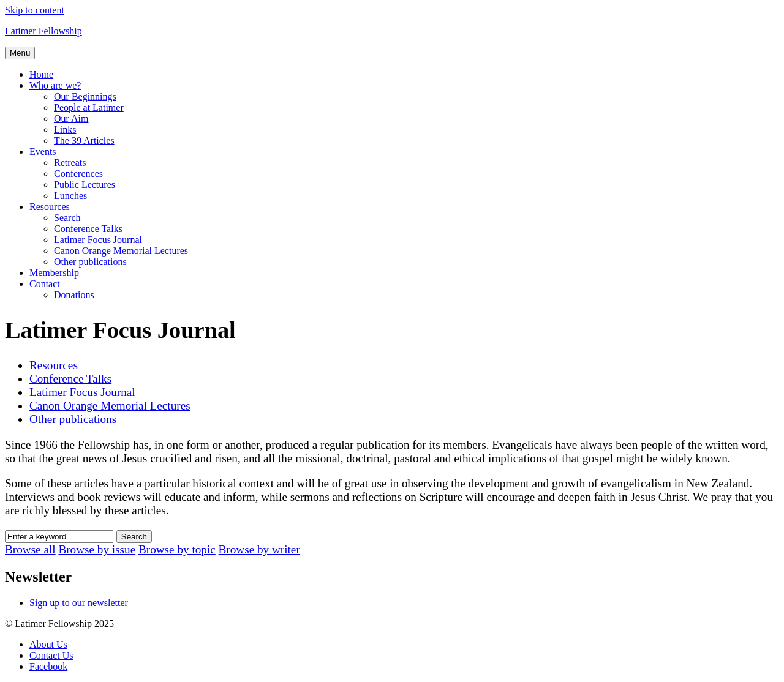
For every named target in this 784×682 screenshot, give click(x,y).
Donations (74, 295)
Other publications (90, 262)
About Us (48, 644)
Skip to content (35, 10)
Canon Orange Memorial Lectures (121, 251)
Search (67, 218)
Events (43, 152)
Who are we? (55, 85)
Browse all (30, 549)
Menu (20, 53)
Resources (50, 207)
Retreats (70, 163)
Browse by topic (177, 549)
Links (65, 129)
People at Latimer (89, 107)
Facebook (48, 666)
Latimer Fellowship (43, 31)
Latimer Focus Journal (98, 240)
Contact (45, 284)
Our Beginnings (85, 96)
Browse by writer (259, 549)
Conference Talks (88, 229)
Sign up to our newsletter (79, 603)
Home (41, 74)
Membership (54, 273)
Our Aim (71, 118)
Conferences (78, 174)
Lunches (70, 196)
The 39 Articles (84, 141)
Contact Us (51, 655)
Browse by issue (97, 549)
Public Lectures (85, 185)
